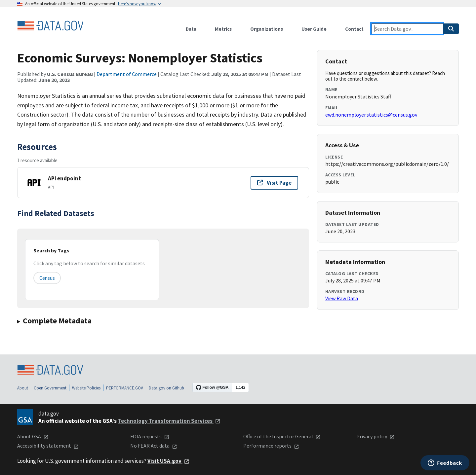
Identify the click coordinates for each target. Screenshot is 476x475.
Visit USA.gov (168, 461)
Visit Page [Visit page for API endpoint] (274, 183)
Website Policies (86, 388)
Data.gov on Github (166, 388)
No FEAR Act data (154, 446)
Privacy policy (376, 436)
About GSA (33, 436)
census (47, 278)
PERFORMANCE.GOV (125, 388)
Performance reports (271, 446)
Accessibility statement (48, 446)
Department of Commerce (127, 74)
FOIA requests (150, 436)
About (23, 388)
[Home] (50, 26)
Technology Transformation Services (169, 421)
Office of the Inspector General (282, 436)
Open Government (50, 388)
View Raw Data (342, 298)
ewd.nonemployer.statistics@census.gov (371, 115)
